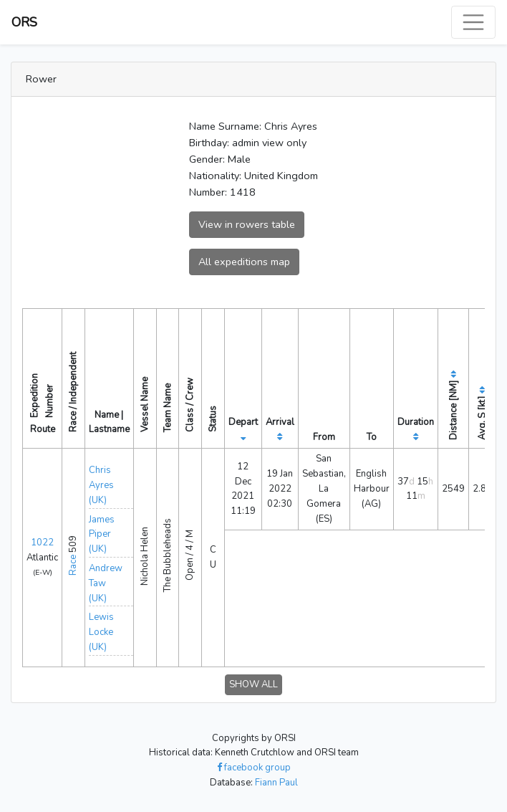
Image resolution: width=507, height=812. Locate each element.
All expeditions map (244, 262)
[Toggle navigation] (473, 22)
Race (73, 565)
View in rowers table (247, 224)
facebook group (254, 768)
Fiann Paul (276, 783)
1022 (42, 543)
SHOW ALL (253, 684)
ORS (24, 22)
